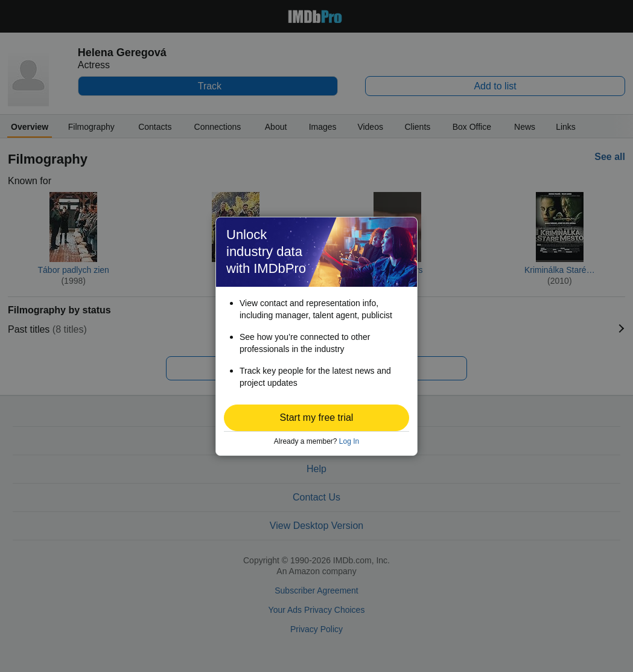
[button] (316, 418)
